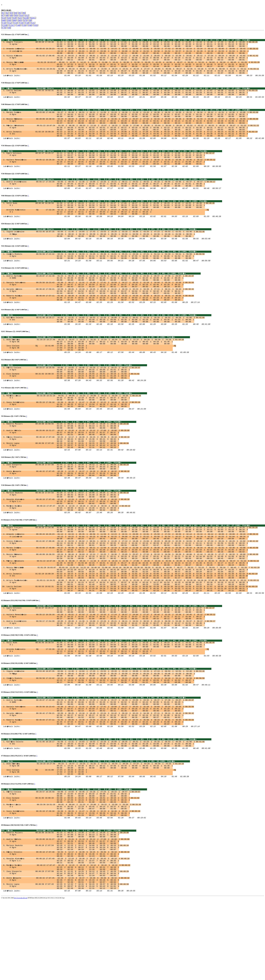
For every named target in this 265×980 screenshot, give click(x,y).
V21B (4, 25)
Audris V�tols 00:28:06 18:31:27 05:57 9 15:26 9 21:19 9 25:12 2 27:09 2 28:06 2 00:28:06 (68, 910)
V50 (24, 25)
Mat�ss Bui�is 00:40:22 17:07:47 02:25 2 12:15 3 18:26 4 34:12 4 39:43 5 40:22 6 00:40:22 (69, 939)
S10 (21, 15)
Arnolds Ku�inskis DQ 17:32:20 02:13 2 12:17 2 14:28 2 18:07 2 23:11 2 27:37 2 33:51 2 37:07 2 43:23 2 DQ (108, 225)
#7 (3, 15)
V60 (30, 25)
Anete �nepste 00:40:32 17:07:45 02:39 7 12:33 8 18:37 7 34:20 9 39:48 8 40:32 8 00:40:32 (68, 954)
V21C (12, 25)
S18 (14, 18)
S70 (25, 20)
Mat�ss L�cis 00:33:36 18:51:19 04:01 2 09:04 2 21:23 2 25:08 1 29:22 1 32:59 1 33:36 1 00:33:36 (74, 424)
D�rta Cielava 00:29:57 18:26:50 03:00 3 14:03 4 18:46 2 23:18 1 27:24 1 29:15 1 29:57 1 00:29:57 (74, 857)
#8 (7, 15)
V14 (15, 23)
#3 (11, 13)
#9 (11, 15)
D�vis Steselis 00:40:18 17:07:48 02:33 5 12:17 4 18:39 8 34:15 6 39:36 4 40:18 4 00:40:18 (68, 924)
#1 (3, 13)
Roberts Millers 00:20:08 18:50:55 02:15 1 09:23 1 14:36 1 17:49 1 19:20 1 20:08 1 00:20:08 (68, 455)
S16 (9, 18)
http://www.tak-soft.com (21, 977)
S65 (20, 20)
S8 (30, 20)
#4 (16, 13)
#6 (24, 13)
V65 (36, 25)
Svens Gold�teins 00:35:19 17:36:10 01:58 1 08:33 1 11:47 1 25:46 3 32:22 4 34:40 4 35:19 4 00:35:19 (74, 879)
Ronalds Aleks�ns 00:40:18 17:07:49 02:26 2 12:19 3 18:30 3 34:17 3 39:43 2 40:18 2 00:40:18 (68, 538)
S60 (14, 20)
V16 (21, 23)
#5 (20, 13)
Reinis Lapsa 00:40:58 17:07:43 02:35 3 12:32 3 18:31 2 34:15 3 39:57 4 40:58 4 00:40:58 (68, 477)
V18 (27, 23)
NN (16, 15)
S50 (9, 20)
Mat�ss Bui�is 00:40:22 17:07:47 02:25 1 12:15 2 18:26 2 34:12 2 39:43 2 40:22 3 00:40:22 (69, 545)
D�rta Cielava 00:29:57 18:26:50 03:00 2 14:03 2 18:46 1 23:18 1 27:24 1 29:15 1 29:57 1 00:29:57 (74, 393)
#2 (7, 13)
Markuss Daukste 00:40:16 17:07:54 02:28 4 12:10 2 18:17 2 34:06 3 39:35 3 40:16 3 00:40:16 (68, 917)
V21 (33, 23)
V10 (4, 23)
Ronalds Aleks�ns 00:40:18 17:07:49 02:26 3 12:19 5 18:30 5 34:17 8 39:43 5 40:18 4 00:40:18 (68, 932)
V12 (10, 23)
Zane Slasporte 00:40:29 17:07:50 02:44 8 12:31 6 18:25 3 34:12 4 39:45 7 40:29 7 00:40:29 (68, 947)
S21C (33, 18)
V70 (4, 28)
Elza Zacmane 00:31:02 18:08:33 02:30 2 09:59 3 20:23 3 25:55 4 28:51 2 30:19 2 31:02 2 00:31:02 (73, 864)
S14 (4, 18)
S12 (27, 15)
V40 (18, 25)
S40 (4, 20)
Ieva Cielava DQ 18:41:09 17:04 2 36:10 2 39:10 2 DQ (91, 370)
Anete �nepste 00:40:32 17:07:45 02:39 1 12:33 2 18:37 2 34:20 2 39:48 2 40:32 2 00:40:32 (68, 507)
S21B (26, 18)
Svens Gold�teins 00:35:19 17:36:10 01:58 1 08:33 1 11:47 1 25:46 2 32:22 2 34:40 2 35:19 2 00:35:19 (74, 431)
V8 (9, 28)
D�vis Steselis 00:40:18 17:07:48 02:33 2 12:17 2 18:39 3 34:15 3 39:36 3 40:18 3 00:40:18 (68, 470)
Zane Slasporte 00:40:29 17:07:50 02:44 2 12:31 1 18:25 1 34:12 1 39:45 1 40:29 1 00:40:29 (68, 500)
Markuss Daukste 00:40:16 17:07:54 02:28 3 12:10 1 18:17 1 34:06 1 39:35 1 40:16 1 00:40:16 (68, 531)
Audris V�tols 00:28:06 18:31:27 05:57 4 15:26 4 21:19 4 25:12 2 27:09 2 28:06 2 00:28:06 (68, 462)
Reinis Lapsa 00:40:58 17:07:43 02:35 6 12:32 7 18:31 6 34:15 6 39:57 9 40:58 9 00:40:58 (68, 962)
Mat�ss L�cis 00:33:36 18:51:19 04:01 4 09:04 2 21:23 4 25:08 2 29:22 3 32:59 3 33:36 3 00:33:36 (74, 872)
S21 (20, 18)
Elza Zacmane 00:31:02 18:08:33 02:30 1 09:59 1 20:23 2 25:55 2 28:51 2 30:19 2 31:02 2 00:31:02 (73, 401)
